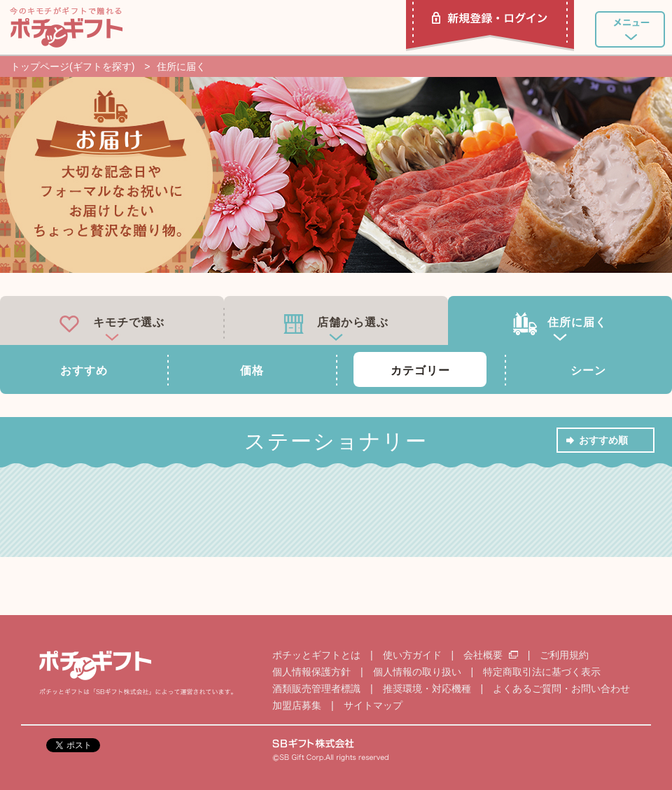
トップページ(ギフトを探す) (72, 66)
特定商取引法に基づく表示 (542, 672)
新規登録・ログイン (490, 26)
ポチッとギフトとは (316, 655)
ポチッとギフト (66, 27)
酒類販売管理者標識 (316, 689)
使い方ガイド (412, 655)
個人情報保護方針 (311, 672)
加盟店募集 (297, 705)
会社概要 (492, 655)
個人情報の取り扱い (417, 672)
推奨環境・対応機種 (427, 689)
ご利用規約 (564, 655)
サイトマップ (373, 705)
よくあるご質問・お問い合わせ (561, 689)
